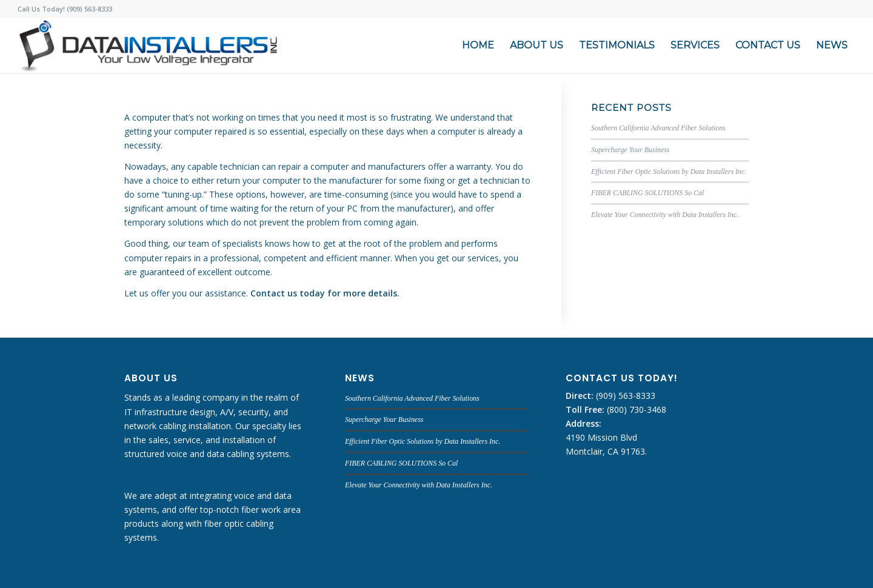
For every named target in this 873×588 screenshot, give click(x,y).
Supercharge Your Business (630, 150)
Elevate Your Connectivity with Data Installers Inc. (665, 215)
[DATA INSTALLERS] (148, 45)
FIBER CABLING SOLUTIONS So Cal (647, 193)
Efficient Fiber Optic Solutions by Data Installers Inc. (669, 172)
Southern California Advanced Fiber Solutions (658, 128)
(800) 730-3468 (635, 409)
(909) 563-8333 (624, 396)
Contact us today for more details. (325, 293)
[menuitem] (478, 45)
